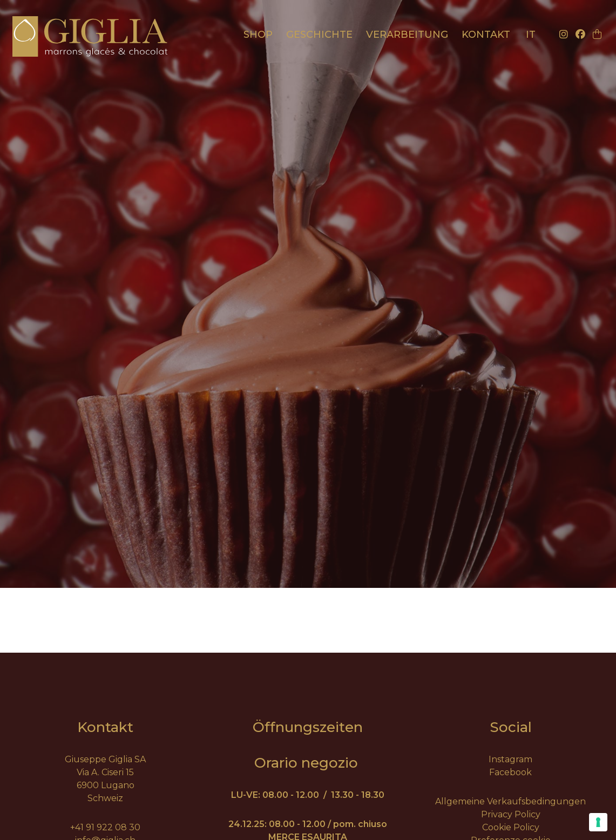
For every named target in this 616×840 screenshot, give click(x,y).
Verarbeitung (407, 35)
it (531, 35)
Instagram (510, 759)
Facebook (510, 772)
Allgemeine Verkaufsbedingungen (510, 801)
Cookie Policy (511, 827)
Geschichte (319, 35)
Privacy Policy (511, 814)
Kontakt (486, 35)
